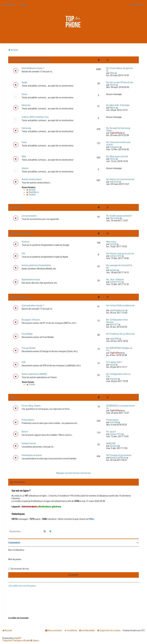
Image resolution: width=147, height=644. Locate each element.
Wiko (24, 156)
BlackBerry (33, 192)
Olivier (113, 85)
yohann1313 (116, 256)
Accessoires (16, 207)
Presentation (112, 420)
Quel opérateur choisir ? (33, 306)
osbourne (114, 182)
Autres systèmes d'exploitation (36, 265)
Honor (25, 94)
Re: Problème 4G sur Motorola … (120, 335)
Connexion (14, 543)
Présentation (28, 420)
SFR (24, 362)
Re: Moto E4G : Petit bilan (118, 105)
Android (25, 242)
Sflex (112, 73)
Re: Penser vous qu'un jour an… (121, 254)
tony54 (113, 244)
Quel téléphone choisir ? (33, 68)
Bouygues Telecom (31, 320)
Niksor (113, 108)
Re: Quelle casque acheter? (119, 216)
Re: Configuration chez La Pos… (118, 375)
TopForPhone (116, 133)
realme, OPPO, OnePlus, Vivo (35, 117)
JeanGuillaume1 (118, 310)
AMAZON (111, 443)
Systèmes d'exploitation (22, 233)
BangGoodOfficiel (118, 458)
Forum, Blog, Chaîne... (32, 406)
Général (14, 397)
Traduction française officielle (16, 641)
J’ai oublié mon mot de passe (22, 586)
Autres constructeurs (32, 179)
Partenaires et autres (32, 455)
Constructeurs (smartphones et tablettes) (30, 60)
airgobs (113, 270)
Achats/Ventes (29, 443)
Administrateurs (30, 507)
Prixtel (31, 384)
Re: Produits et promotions (119, 455)
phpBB (17, 638)
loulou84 (114, 422)
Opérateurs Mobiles (20, 297)
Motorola (26, 105)
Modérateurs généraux (50, 507)
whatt (113, 365)
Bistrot (25, 432)
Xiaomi (25, 168)
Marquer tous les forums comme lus (73, 473)
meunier (114, 379)
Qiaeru (36, 641)
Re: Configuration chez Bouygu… (117, 321)
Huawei (31, 195)
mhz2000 (114, 339)
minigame (115, 147)
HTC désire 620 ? (114, 362)
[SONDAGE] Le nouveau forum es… (121, 407)
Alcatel (31, 190)
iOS (23, 254)
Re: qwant (111, 432)
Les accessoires (29, 216)
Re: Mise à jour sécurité (117, 156)
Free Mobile (27, 334)
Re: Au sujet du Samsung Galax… (118, 129)
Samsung (26, 128)
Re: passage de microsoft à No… (119, 267)
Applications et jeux (31, 280)
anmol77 (114, 324)
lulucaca (114, 446)
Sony (24, 142)
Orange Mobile (29, 348)
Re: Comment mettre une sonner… (118, 143)
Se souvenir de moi (20, 569)
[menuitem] (23, 5)
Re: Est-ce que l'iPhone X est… (120, 82)
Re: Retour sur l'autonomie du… (121, 179)
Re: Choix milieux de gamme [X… (120, 69)
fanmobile (115, 218)
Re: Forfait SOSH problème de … (120, 307)
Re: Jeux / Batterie (115, 280)
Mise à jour (111, 242)
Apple (24, 82)
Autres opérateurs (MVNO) (34, 374)
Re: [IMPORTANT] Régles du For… (119, 349)
